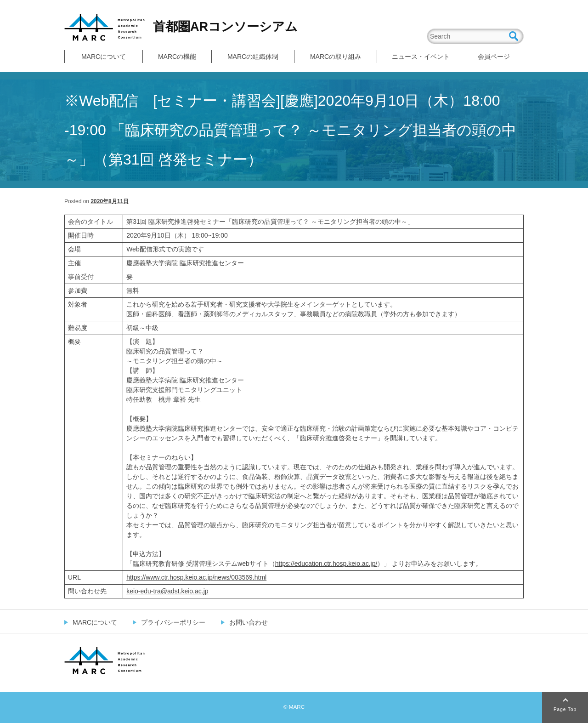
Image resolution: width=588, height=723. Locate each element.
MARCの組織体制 (253, 57)
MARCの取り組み (336, 57)
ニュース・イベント (421, 57)
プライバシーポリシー (173, 622)
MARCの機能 (177, 57)
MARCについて (104, 57)
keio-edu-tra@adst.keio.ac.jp (167, 591)
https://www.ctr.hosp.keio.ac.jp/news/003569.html (196, 577)
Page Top (565, 709)
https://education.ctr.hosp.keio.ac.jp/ (326, 564)
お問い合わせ (249, 622)
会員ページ (494, 57)
